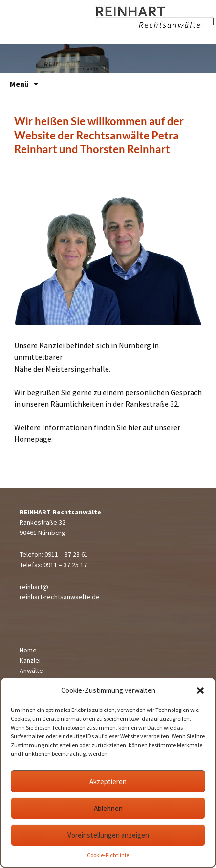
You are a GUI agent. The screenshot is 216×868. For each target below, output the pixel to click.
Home (28, 650)
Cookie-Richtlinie (108, 855)
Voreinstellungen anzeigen (108, 835)
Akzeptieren (108, 781)
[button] (200, 690)
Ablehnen (108, 808)
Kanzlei (30, 660)
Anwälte (31, 671)
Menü (19, 84)
